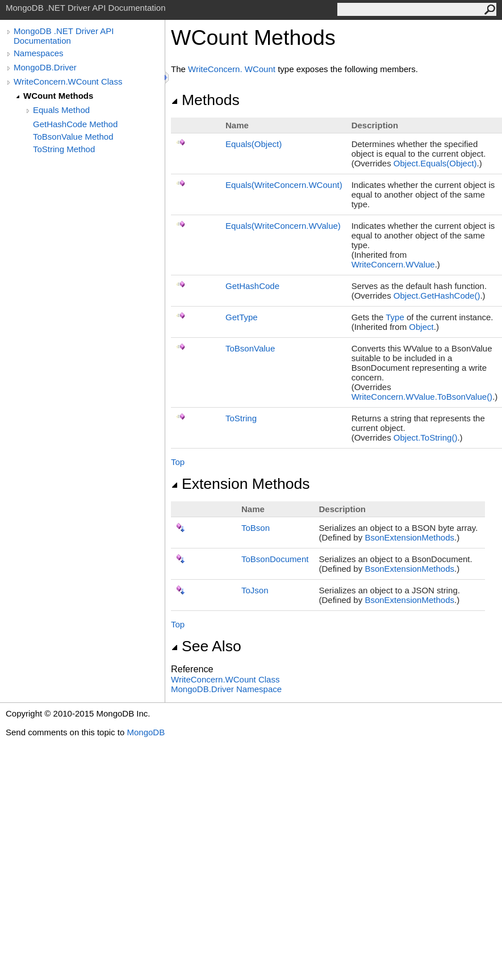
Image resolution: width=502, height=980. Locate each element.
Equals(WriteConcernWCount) (284, 185)
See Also (206, 646)
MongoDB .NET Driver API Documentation (64, 36)
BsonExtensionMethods (409, 537)
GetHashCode (252, 286)
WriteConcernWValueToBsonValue (422, 397)
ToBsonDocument (275, 559)
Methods (205, 100)
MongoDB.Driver (45, 67)
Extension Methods (240, 484)
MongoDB (146, 732)
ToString (241, 418)
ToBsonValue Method (73, 137)
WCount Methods (58, 96)
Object (421, 327)
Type (395, 317)
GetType (242, 317)
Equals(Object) (254, 144)
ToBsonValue (250, 348)
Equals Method (61, 110)
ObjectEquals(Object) (435, 163)
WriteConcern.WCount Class (68, 81)
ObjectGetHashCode (437, 296)
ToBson (256, 528)
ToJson (255, 590)
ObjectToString (426, 437)
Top (178, 462)
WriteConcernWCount (232, 69)
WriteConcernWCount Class (225, 679)
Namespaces (39, 53)
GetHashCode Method (75, 124)
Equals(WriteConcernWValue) (283, 226)
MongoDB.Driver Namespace (226, 689)
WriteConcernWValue (393, 264)
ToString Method (64, 149)
